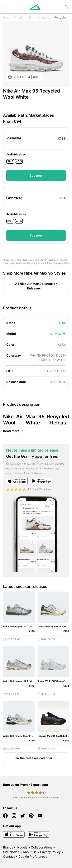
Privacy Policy (50, 852)
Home (7, 17)
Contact (9, 857)
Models (22, 847)
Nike (31, 17)
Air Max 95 (44, 17)
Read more (14, 431)
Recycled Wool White (62, 17)
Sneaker (20, 17)
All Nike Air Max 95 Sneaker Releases (36, 286)
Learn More (63, 263)
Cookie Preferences (33, 857)
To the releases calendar (36, 758)
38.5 (10, 161)
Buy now (36, 176)
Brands (8, 847)
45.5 (19, 161)
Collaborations (42, 847)
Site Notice (11, 852)
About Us (30, 852)
